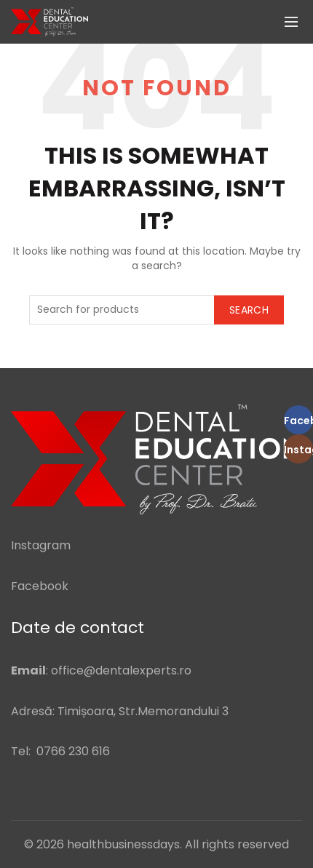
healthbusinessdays (123, 844)
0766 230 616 (73, 751)
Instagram (41, 545)
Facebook (40, 586)
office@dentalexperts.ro (121, 670)
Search (249, 310)
